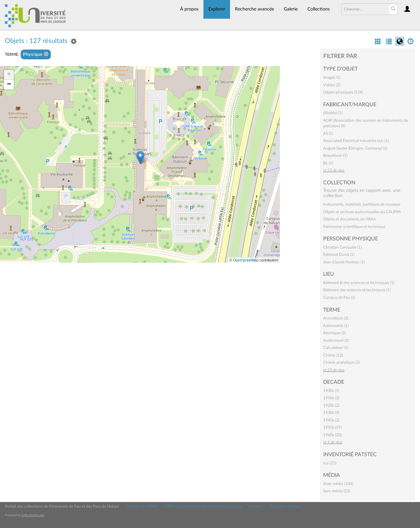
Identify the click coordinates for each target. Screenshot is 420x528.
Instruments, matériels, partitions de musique (362, 204)
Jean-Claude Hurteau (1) (344, 262)
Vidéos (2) (332, 85)
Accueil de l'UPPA (142, 506)
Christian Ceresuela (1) (342, 247)
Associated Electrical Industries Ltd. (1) (356, 141)
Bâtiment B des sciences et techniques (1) (359, 283)
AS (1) (328, 133)
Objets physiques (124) (343, 92)
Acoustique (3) (336, 318)
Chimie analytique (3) (341, 362)
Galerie (291, 9)
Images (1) (332, 77)
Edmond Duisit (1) (339, 254)
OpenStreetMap (246, 260)
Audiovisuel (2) (336, 340)
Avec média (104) (338, 484)
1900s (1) (331, 391)
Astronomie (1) (336, 326)
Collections (319, 9)
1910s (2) (331, 398)
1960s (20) (332, 435)
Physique (36, 54)
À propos (189, 9)
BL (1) (328, 163)
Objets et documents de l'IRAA (349, 219)
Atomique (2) (334, 333)
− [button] (9, 85)
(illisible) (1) (333, 113)
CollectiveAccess (33, 515)
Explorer (217, 9)
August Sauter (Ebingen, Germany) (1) (355, 148)
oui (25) (330, 463)
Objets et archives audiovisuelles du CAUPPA (362, 212)
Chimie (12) (333, 355)
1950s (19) (332, 427)
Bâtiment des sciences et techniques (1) (357, 290)
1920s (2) (331, 405)
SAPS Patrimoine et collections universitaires (203, 506)
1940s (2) (331, 420)
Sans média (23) (337, 491)
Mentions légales (285, 506)
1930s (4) (331, 413)
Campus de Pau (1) (339, 297)
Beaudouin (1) (335, 155)
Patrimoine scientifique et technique (354, 227)
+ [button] (9, 75)
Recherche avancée (254, 9)
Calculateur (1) (336, 348)
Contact (256, 506)
